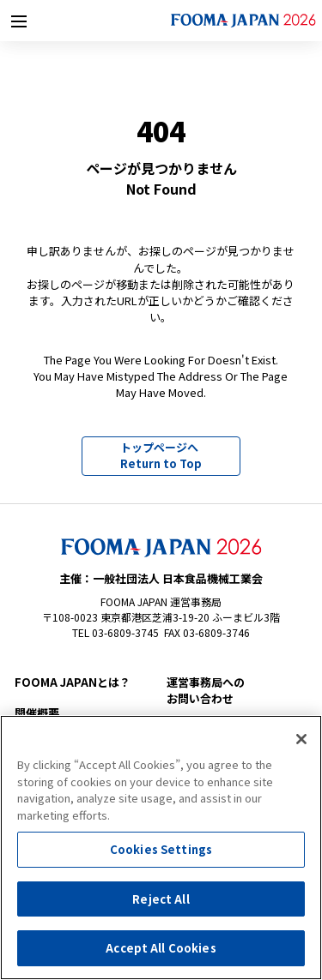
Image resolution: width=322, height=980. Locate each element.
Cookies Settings (161, 849)
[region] (161, 848)
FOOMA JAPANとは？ (73, 682)
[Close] (301, 739)
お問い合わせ (234, 691)
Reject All (161, 899)
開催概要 (37, 713)
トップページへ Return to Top (161, 456)
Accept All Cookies (161, 948)
